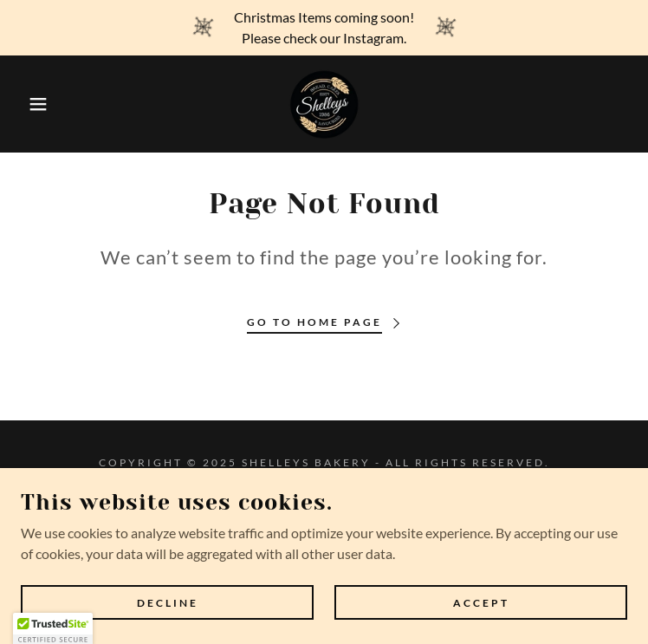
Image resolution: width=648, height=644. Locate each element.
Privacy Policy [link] (324, 503)
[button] (42, 104)
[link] (324, 104)
